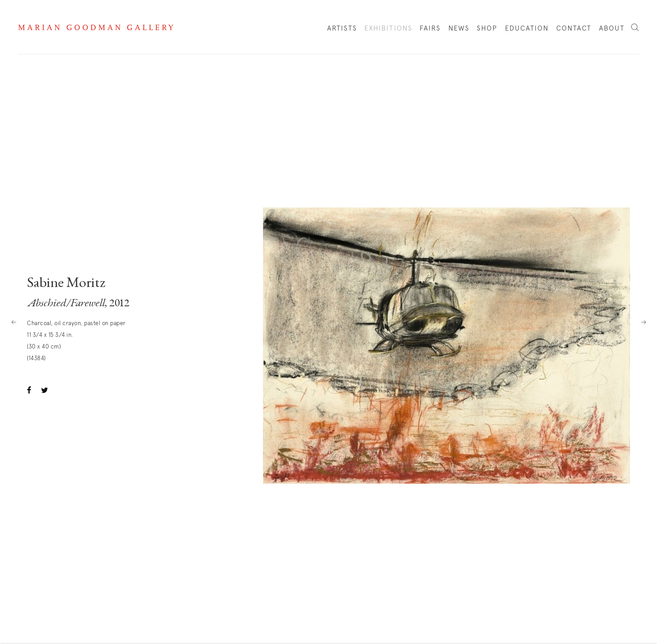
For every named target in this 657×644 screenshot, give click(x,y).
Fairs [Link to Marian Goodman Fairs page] (431, 29)
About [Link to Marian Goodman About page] (612, 29)
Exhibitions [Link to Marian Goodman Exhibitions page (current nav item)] (388, 29)
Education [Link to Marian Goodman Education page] (527, 29)
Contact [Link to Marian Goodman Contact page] (574, 29)
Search (635, 28)
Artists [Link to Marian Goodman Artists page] (342, 29)
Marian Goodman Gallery (96, 27)
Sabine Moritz (66, 284)
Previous (13, 322)
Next (644, 322)
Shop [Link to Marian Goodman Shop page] (487, 31)
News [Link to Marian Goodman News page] (459, 29)
